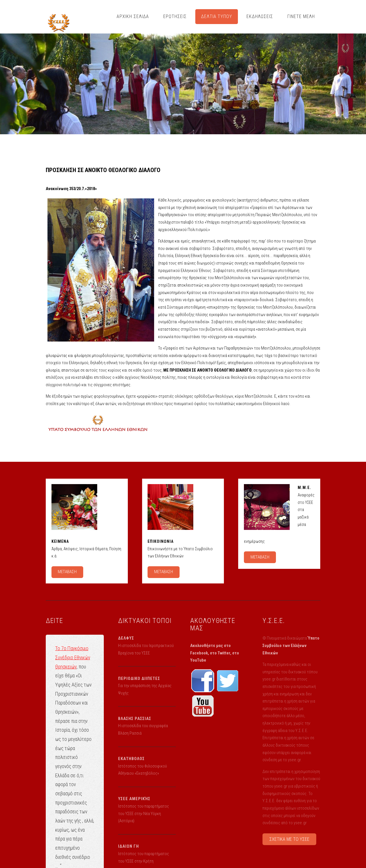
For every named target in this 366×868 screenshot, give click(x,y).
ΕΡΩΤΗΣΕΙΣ (175, 16)
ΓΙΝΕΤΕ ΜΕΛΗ (301, 16)
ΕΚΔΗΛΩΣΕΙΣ (260, 16)
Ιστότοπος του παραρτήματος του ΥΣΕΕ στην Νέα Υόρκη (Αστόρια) (144, 813)
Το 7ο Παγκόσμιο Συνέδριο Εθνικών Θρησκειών (73, 657)
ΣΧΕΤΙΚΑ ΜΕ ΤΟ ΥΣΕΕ (289, 839)
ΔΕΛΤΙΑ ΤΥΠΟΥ (217, 16)
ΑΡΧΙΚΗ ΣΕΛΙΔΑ (133, 16)
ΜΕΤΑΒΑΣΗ (67, 572)
